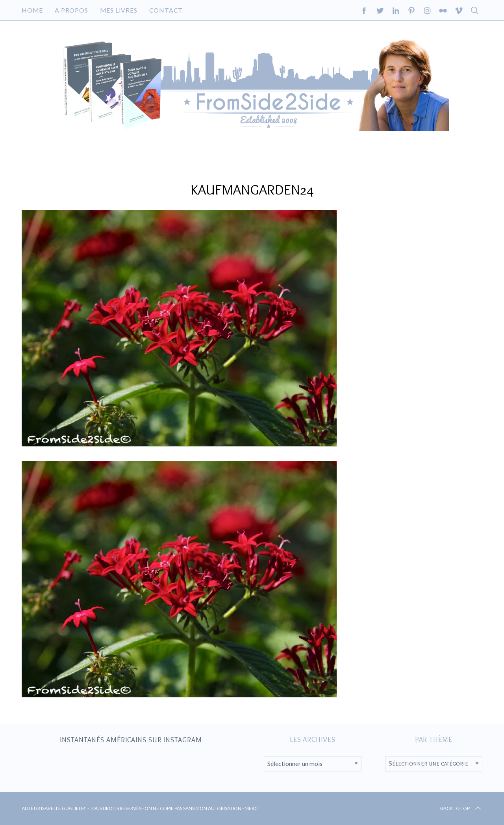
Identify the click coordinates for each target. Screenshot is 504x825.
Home (32, 10)
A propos (71, 10)
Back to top (461, 808)
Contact (166, 10)
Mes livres (119, 10)
